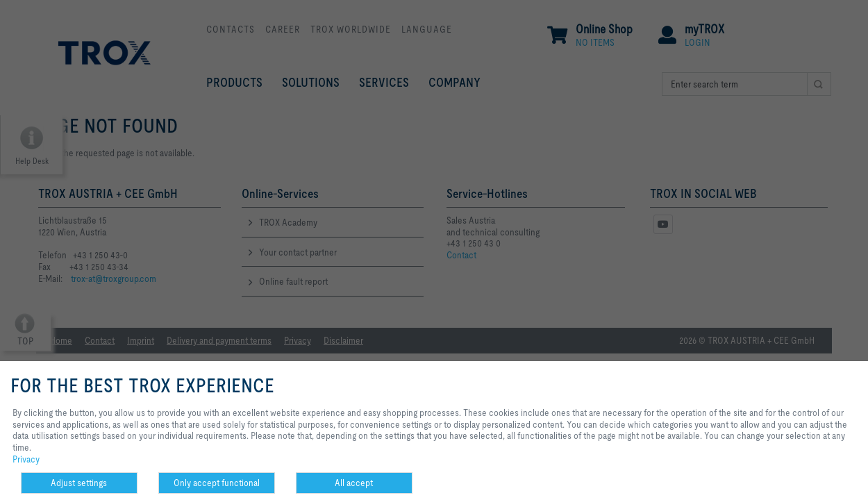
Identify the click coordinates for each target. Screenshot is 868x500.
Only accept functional (217, 483)
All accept (354, 483)
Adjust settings (79, 483)
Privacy (26, 459)
